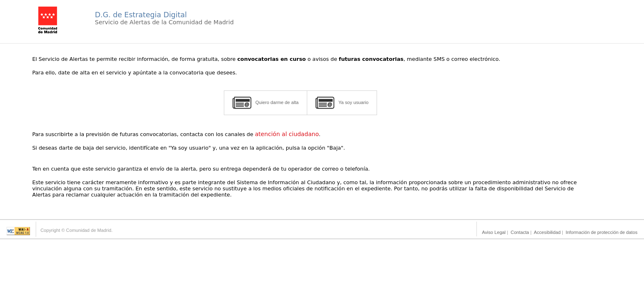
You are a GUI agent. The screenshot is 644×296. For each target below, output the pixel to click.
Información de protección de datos (601, 232)
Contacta (520, 232)
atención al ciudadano (287, 134)
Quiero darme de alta (266, 103)
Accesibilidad (547, 232)
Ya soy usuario (342, 103)
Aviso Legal (494, 232)
